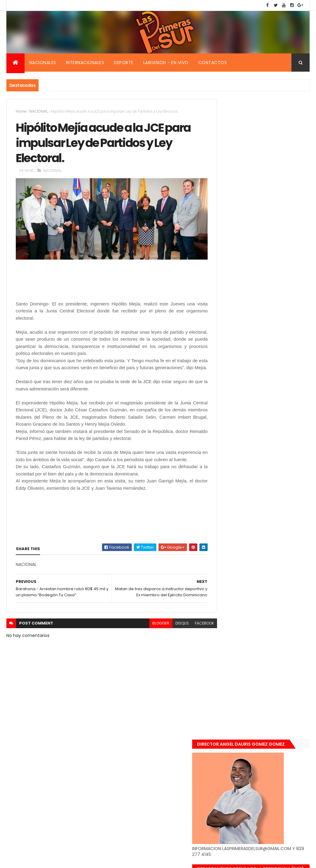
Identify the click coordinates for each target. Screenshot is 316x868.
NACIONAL (39, 111)
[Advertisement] (64, 286)
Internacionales (85, 63)
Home (21, 111)
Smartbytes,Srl (53, 860)
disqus (171, 646)
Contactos (213, 63)
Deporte (124, 63)
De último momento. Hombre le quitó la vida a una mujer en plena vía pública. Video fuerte (275, 547)
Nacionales (43, 63)
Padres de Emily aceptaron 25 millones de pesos (274, 618)
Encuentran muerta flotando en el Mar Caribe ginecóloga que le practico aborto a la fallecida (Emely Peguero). (276, 505)
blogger (149, 646)
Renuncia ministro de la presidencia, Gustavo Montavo (275, 582)
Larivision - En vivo (166, 63)
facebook (193, 646)
